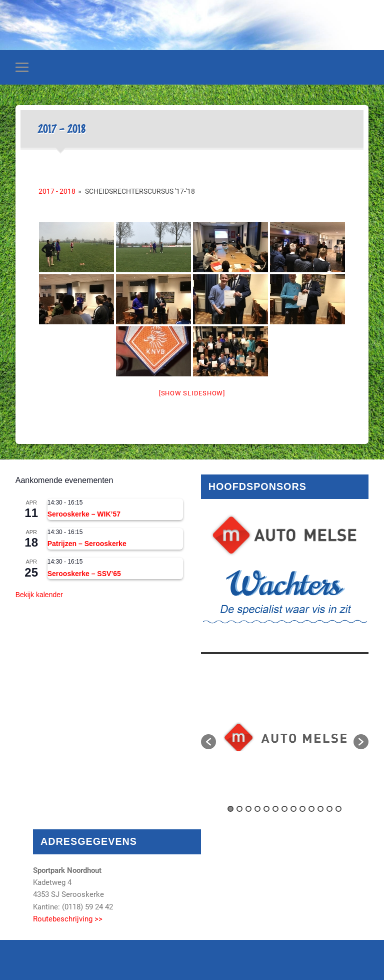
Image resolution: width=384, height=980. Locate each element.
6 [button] (275, 809)
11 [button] (320, 809)
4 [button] (257, 809)
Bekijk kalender (39, 595)
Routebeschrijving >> (68, 919)
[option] (285, 737)
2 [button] (239, 809)
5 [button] (266, 809)
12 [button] (329, 809)
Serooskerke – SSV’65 (84, 574)
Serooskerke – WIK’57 (84, 514)
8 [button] (293, 809)
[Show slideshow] (192, 393)
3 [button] (248, 809)
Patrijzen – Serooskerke (87, 544)
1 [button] (230, 809)
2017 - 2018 (57, 191)
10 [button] (311, 809)
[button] (208, 742)
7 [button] (284, 809)
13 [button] (338, 809)
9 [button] (302, 809)
